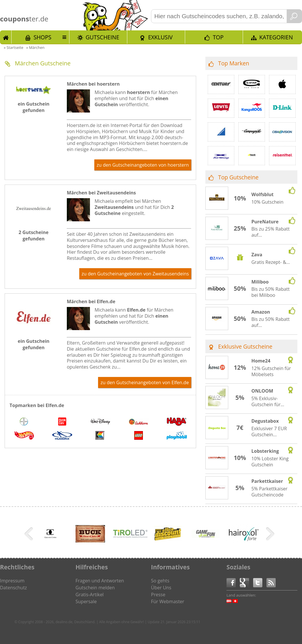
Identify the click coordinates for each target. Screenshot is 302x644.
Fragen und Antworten (100, 581)
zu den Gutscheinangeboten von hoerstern (143, 165)
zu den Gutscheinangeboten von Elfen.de (144, 382)
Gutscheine (102, 37)
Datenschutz (13, 588)
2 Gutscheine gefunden (33, 235)
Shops (43, 37)
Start (6, 37)
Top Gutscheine (238, 177)
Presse (158, 595)
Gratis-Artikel (90, 595)
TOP (218, 37)
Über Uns (161, 588)
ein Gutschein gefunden (34, 107)
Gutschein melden (95, 588)
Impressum (12, 581)
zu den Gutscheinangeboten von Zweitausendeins (135, 274)
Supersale (86, 601)
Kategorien (276, 37)
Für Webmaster (168, 601)
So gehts (160, 581)
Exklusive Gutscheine (245, 346)
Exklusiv (160, 37)
